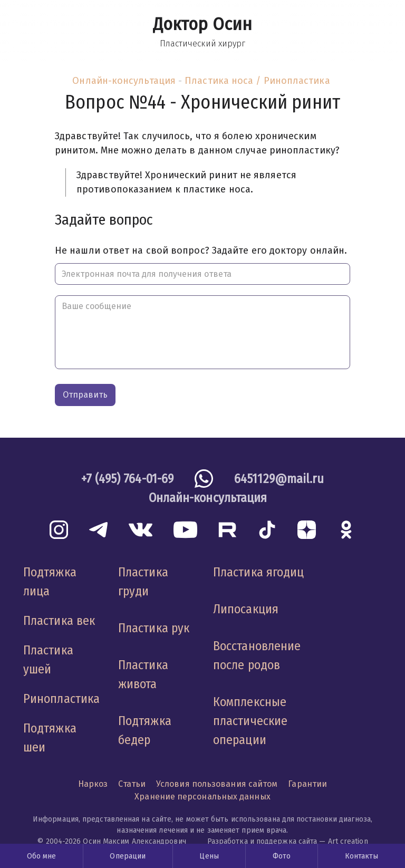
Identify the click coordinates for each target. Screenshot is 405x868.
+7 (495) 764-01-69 (128, 479)
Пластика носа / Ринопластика (257, 81)
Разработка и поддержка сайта (262, 841)
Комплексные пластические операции (250, 721)
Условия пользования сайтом (217, 784)
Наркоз (93, 784)
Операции (128, 856)
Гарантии (307, 784)
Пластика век (59, 621)
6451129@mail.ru (279, 479)
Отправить (85, 395)
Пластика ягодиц (258, 572)
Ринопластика (61, 699)
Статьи (132, 784)
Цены (209, 856)
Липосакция (246, 609)
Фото (282, 856)
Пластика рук (154, 628)
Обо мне (42, 856)
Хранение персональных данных (202, 797)
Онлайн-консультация (124, 81)
